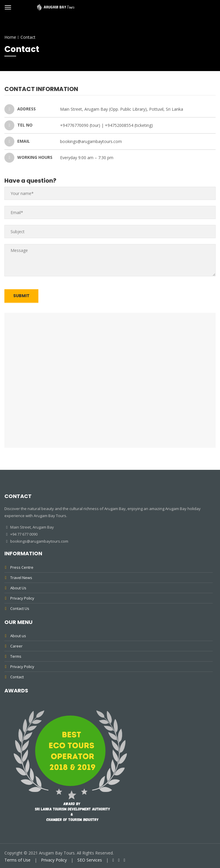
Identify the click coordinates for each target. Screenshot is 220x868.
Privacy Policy (22, 598)
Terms (16, 656)
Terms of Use (17, 860)
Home (10, 37)
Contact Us (20, 608)
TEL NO (18, 125)
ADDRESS (20, 109)
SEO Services (90, 860)
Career (16, 646)
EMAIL (17, 142)
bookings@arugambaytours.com (39, 541)
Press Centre (22, 567)
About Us (18, 588)
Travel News (21, 578)
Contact (17, 677)
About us (18, 636)
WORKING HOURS (28, 158)
